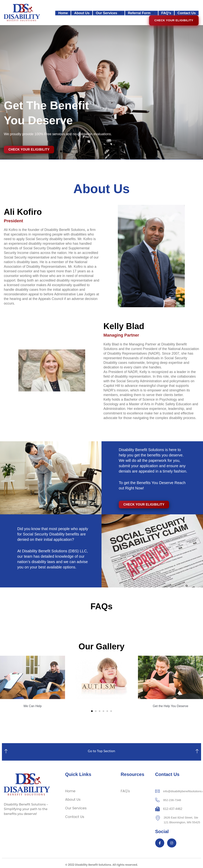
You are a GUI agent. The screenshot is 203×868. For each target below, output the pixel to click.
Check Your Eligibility (174, 20)
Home (63, 13)
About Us (82, 13)
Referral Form (141, 13)
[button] (4, 682)
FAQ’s (166, 13)
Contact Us (187, 13)
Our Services (108, 13)
